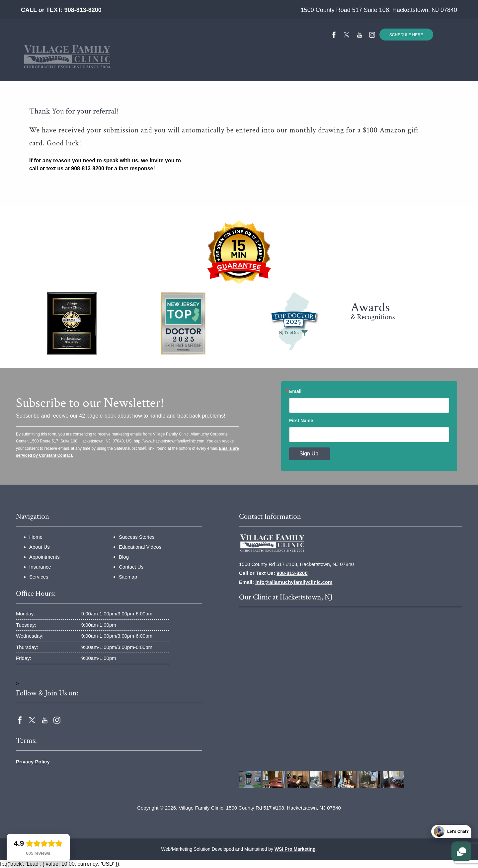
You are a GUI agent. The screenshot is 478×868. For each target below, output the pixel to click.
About (124, 67)
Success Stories (246, 67)
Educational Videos (306, 67)
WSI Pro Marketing (295, 849)
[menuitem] (97, 68)
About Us (40, 547)
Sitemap (128, 577)
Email (295, 391)
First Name (301, 421)
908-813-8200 (83, 10)
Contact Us (361, 67)
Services (197, 67)
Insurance (160, 67)
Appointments (44, 557)
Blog (124, 557)
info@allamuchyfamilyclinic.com (294, 582)
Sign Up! (310, 454)
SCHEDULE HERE (406, 35)
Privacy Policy (33, 762)
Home (97, 67)
